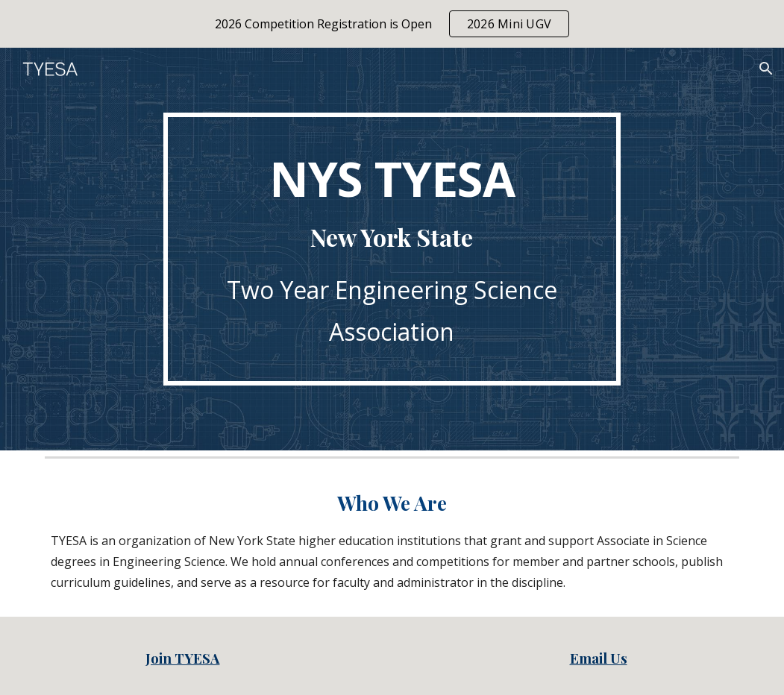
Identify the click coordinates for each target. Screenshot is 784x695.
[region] (392, 24)
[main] (392, 249)
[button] (766, 69)
